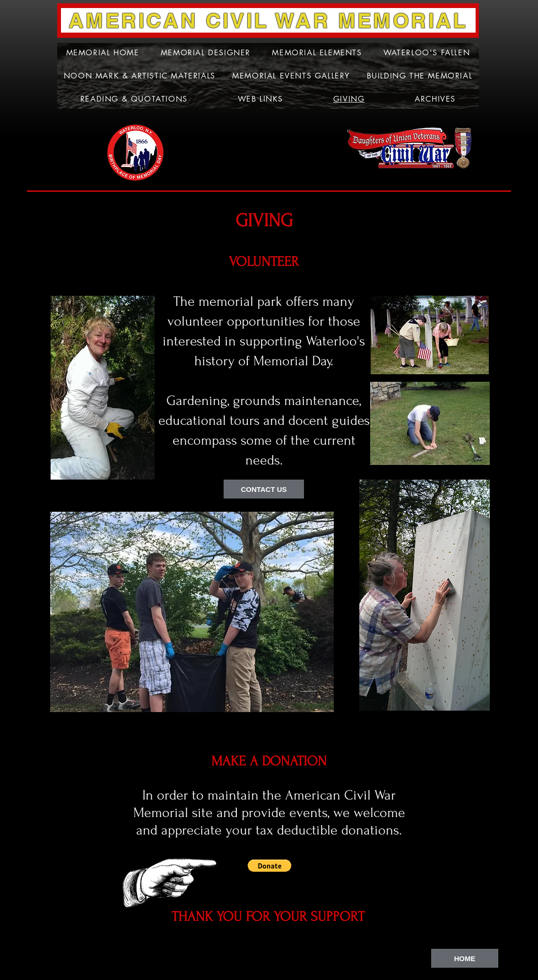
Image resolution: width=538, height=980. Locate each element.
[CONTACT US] (264, 489)
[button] (269, 866)
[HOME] (465, 958)
